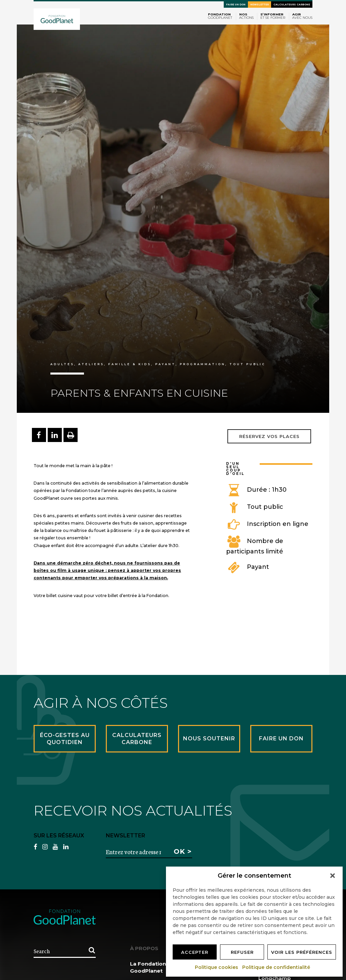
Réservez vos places (269, 436)
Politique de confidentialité (276, 967)
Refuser (242, 952)
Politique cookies (217, 967)
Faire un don (236, 5)
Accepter (195, 952)
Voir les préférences (302, 952)
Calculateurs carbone (292, 5)
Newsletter (259, 5)
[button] (333, 876)
